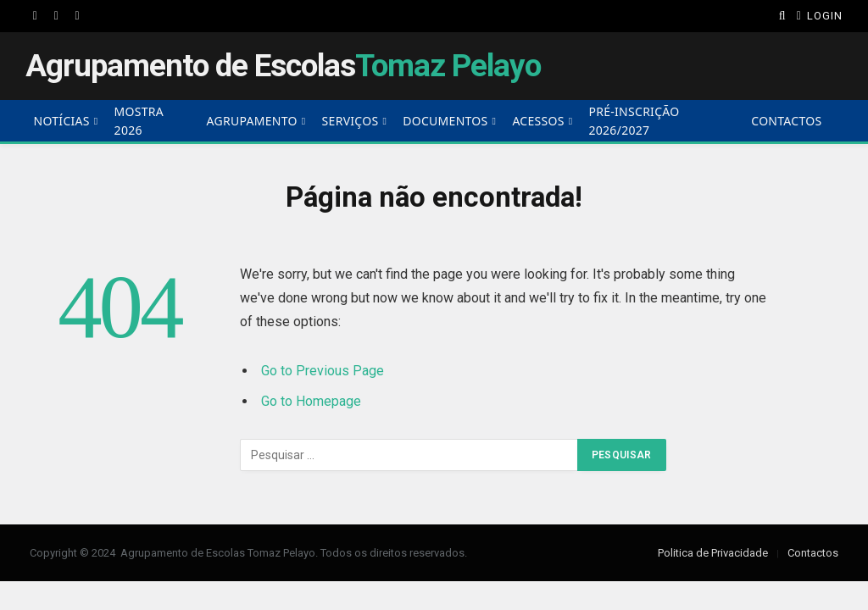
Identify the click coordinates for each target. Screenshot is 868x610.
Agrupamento (252, 121)
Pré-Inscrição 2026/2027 (634, 121)
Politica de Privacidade (713, 553)
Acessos (538, 121)
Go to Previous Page (323, 371)
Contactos (786, 121)
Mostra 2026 (139, 121)
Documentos (445, 121)
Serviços (351, 121)
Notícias (62, 121)
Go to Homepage (311, 401)
